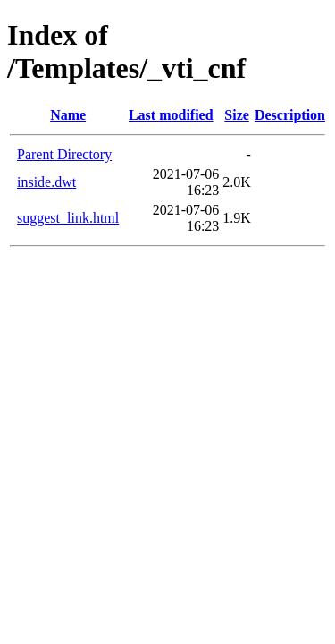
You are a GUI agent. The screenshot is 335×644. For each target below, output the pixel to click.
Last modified (171, 115)
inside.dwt (46, 182)
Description (290, 115)
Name (68, 115)
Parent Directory (64, 154)
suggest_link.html (68, 218)
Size (237, 115)
